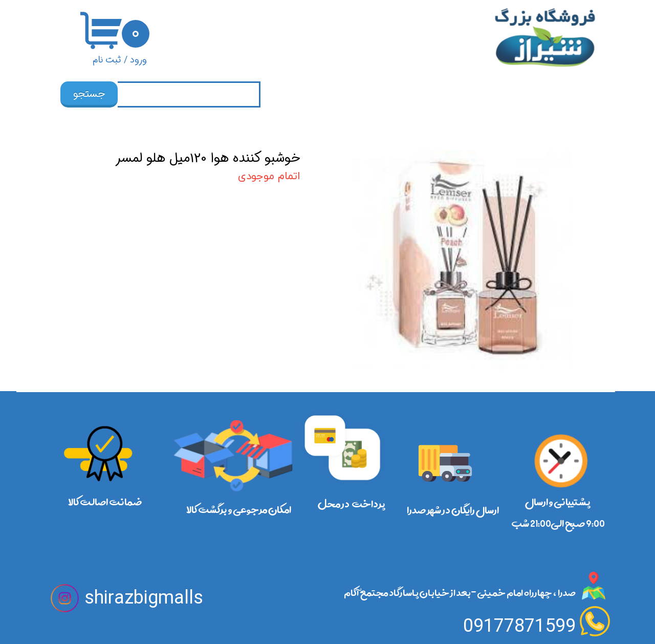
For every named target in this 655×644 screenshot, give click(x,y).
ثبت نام (107, 60)
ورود (138, 60)
